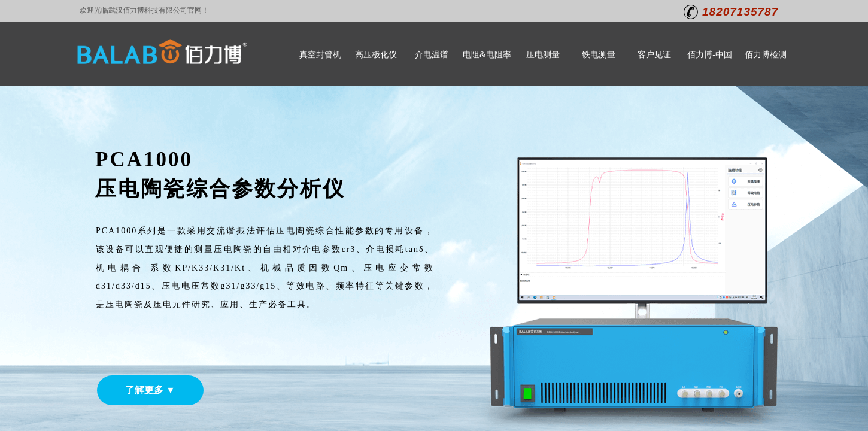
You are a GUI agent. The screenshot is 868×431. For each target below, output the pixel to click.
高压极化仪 (376, 55)
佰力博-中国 (710, 55)
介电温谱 (432, 55)
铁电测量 (599, 55)
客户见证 (654, 55)
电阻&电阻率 (487, 55)
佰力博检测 (766, 55)
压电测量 (543, 55)
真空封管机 (320, 55)
